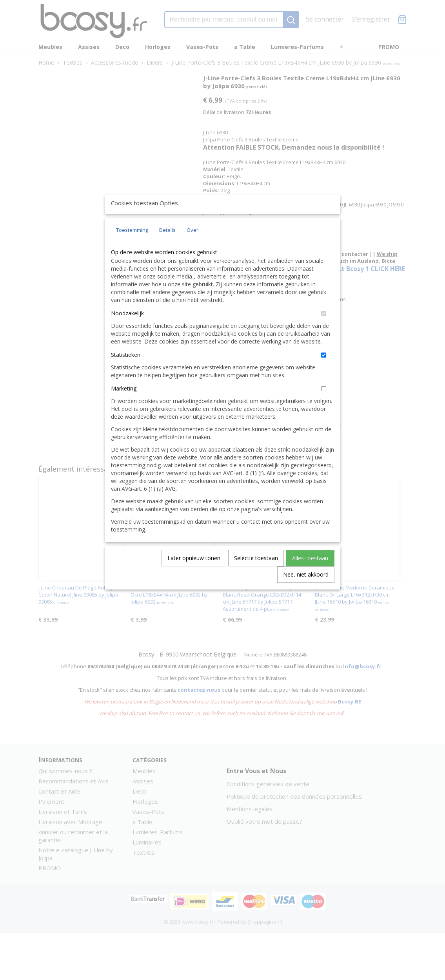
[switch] (324, 332)
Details (167, 248)
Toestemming (132, 248)
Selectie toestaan (256, 576)
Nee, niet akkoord (306, 592)
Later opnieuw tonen (194, 576)
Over (193, 248)
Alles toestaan (310, 576)
